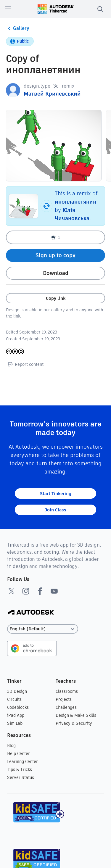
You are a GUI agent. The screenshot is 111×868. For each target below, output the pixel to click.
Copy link (56, 298)
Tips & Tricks (20, 769)
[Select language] (43, 629)
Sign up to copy (55, 255)
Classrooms (67, 691)
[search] (100, 9)
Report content (25, 364)
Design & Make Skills (76, 715)
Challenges (66, 707)
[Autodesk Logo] (31, 613)
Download (56, 273)
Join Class (55, 510)
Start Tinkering (56, 493)
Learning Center (22, 761)
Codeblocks (18, 707)
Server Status (21, 777)
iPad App (16, 715)
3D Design (17, 691)
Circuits (14, 699)
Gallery (18, 28)
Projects (64, 699)
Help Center (18, 753)
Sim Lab (15, 723)
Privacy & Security (74, 723)
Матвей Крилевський (52, 94)
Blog (11, 745)
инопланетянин (75, 202)
